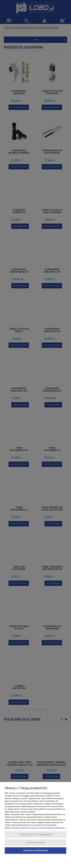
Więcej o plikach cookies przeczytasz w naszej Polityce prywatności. (35, 828)
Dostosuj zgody (36, 842)
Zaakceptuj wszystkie (36, 850)
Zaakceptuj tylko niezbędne (35, 834)
